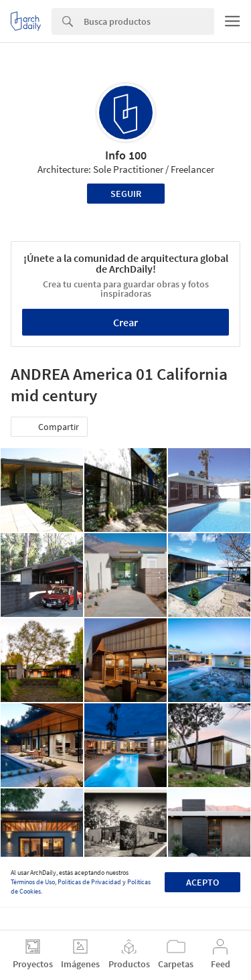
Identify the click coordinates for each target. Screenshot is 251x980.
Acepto (202, 882)
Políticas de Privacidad (89, 882)
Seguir (126, 194)
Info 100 (126, 155)
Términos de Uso (33, 882)
